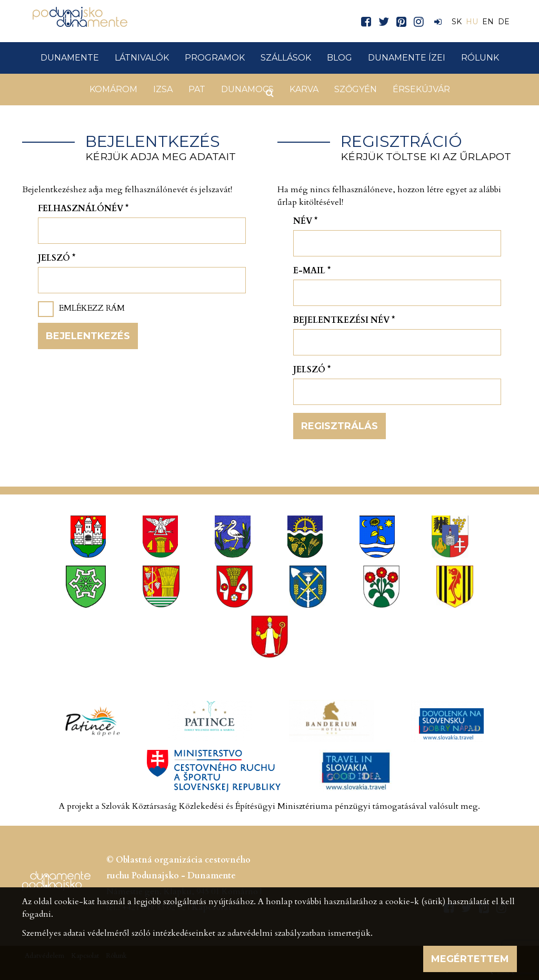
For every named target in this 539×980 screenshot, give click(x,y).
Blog (340, 58)
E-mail (312, 271)
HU (472, 22)
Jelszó (57, 258)
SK (457, 22)
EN (488, 22)
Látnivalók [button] (142, 58)
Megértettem (470, 959)
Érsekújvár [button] (421, 89)
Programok (215, 58)
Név (305, 221)
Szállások (286, 58)
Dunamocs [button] (247, 89)
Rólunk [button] (480, 58)
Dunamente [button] (70, 58)
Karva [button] (304, 89)
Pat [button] (197, 89)
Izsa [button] (163, 89)
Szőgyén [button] (356, 89)
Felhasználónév (83, 209)
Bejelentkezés (88, 336)
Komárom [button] (113, 89)
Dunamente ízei (407, 58)
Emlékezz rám (92, 308)
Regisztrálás (340, 426)
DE (504, 22)
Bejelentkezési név (344, 320)
